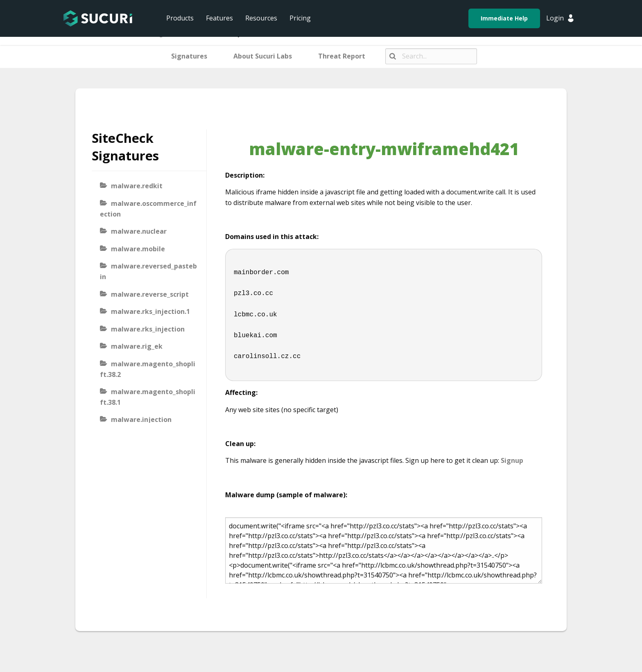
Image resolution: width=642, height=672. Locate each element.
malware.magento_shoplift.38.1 (148, 397)
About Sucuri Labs (263, 56)
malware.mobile (138, 249)
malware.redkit (137, 186)
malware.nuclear (139, 231)
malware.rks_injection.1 (150, 311)
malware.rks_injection (148, 329)
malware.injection (141, 419)
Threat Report (342, 56)
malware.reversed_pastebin (148, 271)
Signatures (189, 56)
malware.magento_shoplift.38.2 (148, 369)
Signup (512, 460)
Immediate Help (504, 18)
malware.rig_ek (137, 346)
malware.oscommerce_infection (148, 209)
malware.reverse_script (150, 294)
